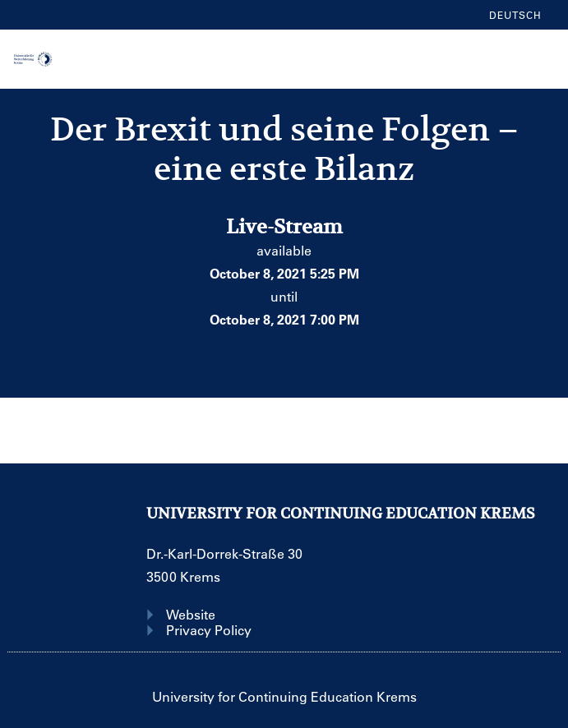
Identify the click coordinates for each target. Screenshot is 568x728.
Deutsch (515, 15)
